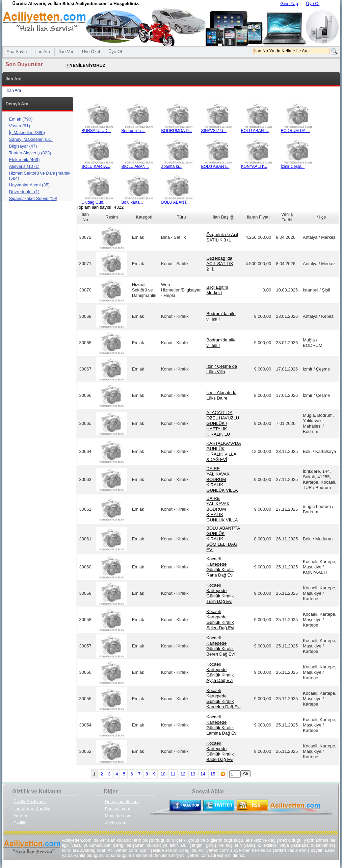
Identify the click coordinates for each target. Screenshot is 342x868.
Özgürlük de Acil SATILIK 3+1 (222, 237)
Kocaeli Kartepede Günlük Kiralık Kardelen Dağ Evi (223, 699)
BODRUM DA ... (298, 129)
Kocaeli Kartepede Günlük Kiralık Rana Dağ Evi (220, 567)
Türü (181, 217)
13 (193, 774)
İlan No (85, 217)
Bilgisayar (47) (23, 146)
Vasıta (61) (20, 126)
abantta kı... (179, 165)
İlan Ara (14, 91)
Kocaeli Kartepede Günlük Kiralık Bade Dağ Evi (220, 751)
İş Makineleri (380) (27, 133)
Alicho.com (116, 823)
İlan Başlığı (223, 217)
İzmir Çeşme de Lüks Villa (222, 369)
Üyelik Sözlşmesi (30, 802)
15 (213, 774)
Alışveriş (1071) (24, 166)
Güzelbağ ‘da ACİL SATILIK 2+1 (220, 264)
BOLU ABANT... (258, 129)
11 (173, 774)
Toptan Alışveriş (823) (30, 153)
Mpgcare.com (118, 816)
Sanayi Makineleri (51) (31, 139)
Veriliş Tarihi (287, 217)
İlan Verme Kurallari (33, 809)
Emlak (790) (21, 119)
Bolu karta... (139, 200)
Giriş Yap (289, 4)
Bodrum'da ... (139, 129)
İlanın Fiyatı (258, 217)
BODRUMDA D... (179, 129)
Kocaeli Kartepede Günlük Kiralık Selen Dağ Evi (220, 620)
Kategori (144, 217)
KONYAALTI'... (258, 165)
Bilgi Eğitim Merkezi (217, 290)
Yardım (20, 816)
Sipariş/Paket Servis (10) (33, 198)
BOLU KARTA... (99, 165)
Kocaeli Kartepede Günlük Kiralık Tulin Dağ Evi (220, 593)
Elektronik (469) (24, 160)
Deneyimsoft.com (122, 802)
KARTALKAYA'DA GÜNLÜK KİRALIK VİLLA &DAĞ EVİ (224, 451)
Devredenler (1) (24, 192)
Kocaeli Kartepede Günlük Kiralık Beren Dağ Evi (220, 646)
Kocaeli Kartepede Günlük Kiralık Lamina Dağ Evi (222, 725)
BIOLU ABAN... (139, 165)
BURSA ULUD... (99, 129)
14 (203, 774)
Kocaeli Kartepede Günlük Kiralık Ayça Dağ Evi (220, 672)
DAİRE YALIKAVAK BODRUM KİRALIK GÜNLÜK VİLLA (222, 479)
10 (163, 774)
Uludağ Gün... (99, 200)
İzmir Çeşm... (298, 165)
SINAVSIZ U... (218, 129)
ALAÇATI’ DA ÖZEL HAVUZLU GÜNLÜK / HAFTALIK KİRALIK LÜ (223, 423)
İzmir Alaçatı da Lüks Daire (221, 395)
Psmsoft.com (118, 809)
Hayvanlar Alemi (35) (30, 185)
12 (183, 774)
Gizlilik (20, 823)
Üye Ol (313, 4)
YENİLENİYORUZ (88, 65)
